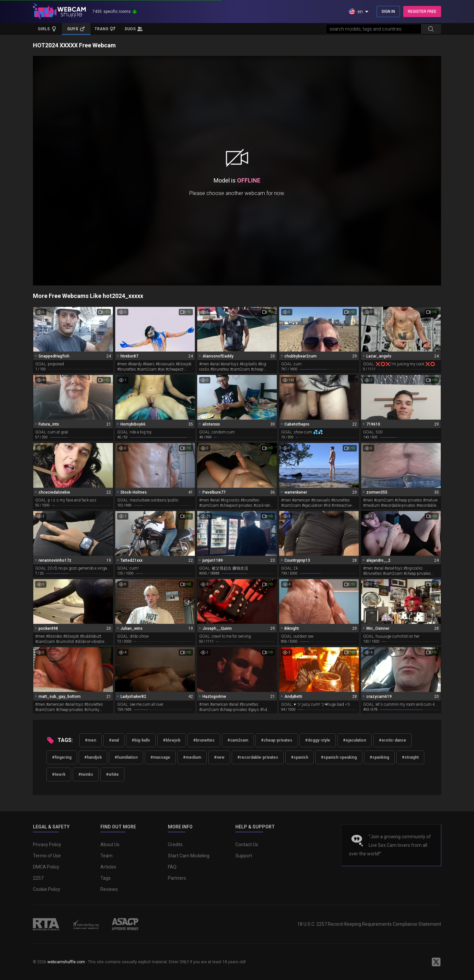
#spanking (379, 757)
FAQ (172, 867)
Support (244, 856)
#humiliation (126, 757)
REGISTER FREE (422, 12)
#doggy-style (318, 740)
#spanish (300, 757)
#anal (114, 740)
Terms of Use (47, 856)
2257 (38, 878)
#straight (410, 757)
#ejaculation (355, 740)
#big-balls (141, 740)
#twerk (59, 774)
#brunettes (204, 740)
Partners (177, 878)
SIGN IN (388, 12)
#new (219, 757)
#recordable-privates (258, 757)
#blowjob (172, 740)
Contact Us (247, 845)
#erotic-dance (393, 740)
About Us (110, 845)
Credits (175, 845)
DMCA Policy (46, 867)
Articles (108, 867)
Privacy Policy (47, 845)
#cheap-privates (277, 740)
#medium (192, 757)
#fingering (62, 757)
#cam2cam (238, 740)
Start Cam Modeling (189, 856)
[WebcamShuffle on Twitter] (436, 962)
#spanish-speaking (339, 757)
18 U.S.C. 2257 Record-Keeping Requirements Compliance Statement (369, 924)
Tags (105, 878)
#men (91, 740)
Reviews (109, 889)
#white (112, 774)
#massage (160, 757)
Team (106, 856)
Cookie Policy (47, 889)
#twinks (86, 774)
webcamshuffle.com (66, 962)
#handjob (93, 757)
